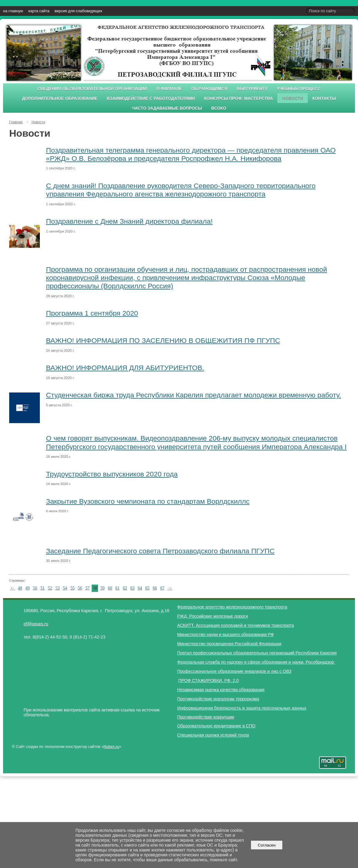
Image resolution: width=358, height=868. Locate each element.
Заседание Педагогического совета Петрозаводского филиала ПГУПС (160, 551)
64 (140, 588)
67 (162, 588)
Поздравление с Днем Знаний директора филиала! (129, 221)
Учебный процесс (299, 89)
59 (102, 588)
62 (125, 588)
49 (28, 588)
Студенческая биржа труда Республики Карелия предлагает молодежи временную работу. (194, 395)
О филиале (169, 89)
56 (80, 588)
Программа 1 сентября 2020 (92, 313)
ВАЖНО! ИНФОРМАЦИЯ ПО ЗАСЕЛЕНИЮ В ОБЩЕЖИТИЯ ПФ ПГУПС (163, 340)
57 (88, 588)
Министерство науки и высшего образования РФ (225, 635)
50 (35, 588)
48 (20, 588)
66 (155, 588)
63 (132, 588)
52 (50, 588)
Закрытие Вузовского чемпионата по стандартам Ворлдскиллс (148, 501)
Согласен (267, 845)
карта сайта (39, 11)
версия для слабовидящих (78, 11)
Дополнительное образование (60, 99)
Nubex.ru (111, 747)
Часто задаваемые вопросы (167, 108)
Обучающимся (209, 89)
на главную (13, 11)
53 (58, 588)
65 (147, 588)
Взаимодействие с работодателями (151, 99)
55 (73, 588)
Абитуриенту (252, 89)
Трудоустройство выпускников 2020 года (112, 474)
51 (43, 588)
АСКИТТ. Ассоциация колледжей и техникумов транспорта (236, 625)
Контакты (324, 99)
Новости (293, 99)
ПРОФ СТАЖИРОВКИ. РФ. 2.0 (209, 680)
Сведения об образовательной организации (92, 89)
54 (65, 588)
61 (117, 588)
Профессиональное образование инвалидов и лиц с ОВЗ (234, 671)
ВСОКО (219, 108)
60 (110, 588)
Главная (16, 122)
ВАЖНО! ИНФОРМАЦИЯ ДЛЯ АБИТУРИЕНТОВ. (125, 368)
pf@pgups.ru (36, 624)
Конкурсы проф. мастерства (239, 99)
